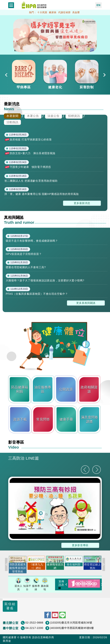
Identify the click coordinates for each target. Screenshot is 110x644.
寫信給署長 (10, 606)
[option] (24, 75)
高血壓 (76, 12)
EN (98, 5)
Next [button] (104, 75)
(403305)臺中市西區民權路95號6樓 (72, 628)
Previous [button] (6, 75)
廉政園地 (45, 584)
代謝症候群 (64, 12)
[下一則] (97, 470)
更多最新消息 (82, 203)
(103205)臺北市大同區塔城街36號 (71, 623)
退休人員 (18, 584)
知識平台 (27, 584)
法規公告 (53, 116)
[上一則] (85, 470)
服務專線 (36, 584)
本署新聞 (12, 116)
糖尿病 (53, 12)
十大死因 (42, 12)
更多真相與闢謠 (86, 303)
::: (1, 599)
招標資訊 (74, 116)
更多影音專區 (80, 545)
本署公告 (33, 116)
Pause (60, 588)
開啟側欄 (11, 5)
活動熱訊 (12, 122)
